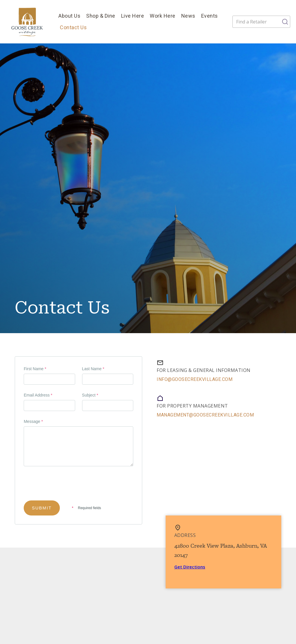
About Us (69, 16)
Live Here (133, 16)
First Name (35, 369)
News (188, 16)
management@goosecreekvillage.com (205, 415)
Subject (90, 395)
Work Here (163, 16)
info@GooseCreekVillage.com (195, 379)
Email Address (38, 395)
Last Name (93, 369)
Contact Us (73, 27)
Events (210, 16)
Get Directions (190, 567)
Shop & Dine (101, 16)
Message (33, 421)
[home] (28, 22)
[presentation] (68, 487)
